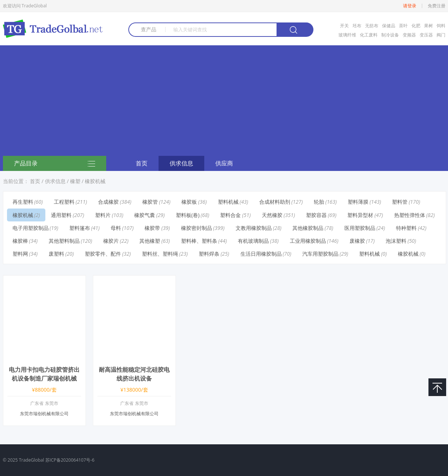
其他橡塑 (150, 241)
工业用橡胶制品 (308, 241)
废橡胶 (357, 241)
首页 (142, 163)
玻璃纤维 (347, 35)
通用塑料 (61, 215)
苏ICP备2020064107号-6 (70, 460)
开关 (344, 26)
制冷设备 (390, 35)
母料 (116, 228)
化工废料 (369, 35)
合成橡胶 (108, 202)
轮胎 (319, 202)
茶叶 (403, 26)
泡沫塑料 (396, 241)
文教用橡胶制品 (254, 228)
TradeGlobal (31, 460)
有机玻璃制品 (253, 241)
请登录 (410, 6)
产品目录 (55, 164)
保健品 (389, 26)
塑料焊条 (209, 254)
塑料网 (20, 254)
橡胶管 (150, 202)
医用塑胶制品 (360, 228)
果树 (428, 26)
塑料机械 (228, 202)
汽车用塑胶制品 (320, 254)
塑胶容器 (316, 215)
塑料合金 (230, 215)
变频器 (409, 35)
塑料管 (400, 202)
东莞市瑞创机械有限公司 (44, 414)
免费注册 (437, 6)
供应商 (224, 163)
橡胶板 (189, 202)
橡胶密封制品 (197, 228)
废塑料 (56, 254)
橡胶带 (152, 228)
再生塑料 (23, 202)
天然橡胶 (272, 215)
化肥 (416, 26)
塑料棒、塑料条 (199, 241)
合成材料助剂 (275, 202)
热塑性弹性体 (410, 215)
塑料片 (103, 215)
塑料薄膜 (358, 202)
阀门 (441, 35)
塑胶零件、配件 (103, 254)
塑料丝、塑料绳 (160, 254)
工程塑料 (64, 202)
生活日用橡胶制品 (261, 254)
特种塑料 (406, 228)
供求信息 (181, 163)
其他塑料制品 (64, 241)
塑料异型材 (360, 215)
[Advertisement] (224, 101)
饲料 (441, 26)
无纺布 (372, 26)
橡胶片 (111, 241)
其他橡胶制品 (308, 228)
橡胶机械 (95, 181)
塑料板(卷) (188, 215)
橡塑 (75, 181)
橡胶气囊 (145, 215)
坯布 (357, 26)
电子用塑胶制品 (31, 228)
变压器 (426, 35)
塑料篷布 (80, 228)
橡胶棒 (20, 241)
